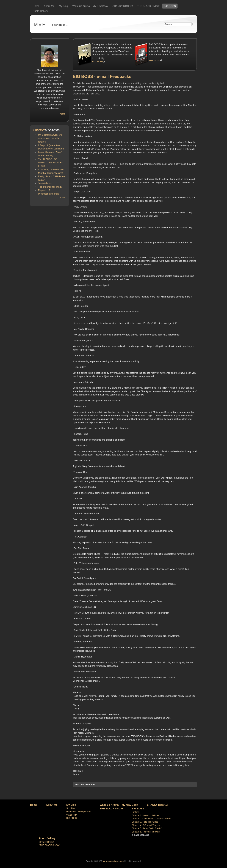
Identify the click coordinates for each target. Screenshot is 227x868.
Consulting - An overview (51, 169)
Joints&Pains (45, 183)
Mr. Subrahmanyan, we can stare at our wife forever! (50, 138)
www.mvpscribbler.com (113, 861)
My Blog (63, 6)
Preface (135, 812)
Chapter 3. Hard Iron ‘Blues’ (145, 822)
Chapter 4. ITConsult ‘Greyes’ (146, 825)
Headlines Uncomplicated (79, 812)
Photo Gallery (40, 11)
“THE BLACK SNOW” (49, 845)
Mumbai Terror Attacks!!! (51, 173)
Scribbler (71, 808)
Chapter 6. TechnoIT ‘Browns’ (146, 832)
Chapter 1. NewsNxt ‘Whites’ (146, 815)
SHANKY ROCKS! (123, 6)
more (62, 114)
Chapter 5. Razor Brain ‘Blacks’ (147, 828)
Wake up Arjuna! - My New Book (90, 6)
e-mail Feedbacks (140, 835)
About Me (49, 6)
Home (36, 6)
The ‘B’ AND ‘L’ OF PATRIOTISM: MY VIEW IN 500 (51, 163)
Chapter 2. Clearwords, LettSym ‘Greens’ (152, 819)
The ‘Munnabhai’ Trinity (50, 187)
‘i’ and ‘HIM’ (72, 815)
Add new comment (85, 784)
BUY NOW (97, 62)
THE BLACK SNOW (148, 6)
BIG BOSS (170, 6)
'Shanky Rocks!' (47, 842)
